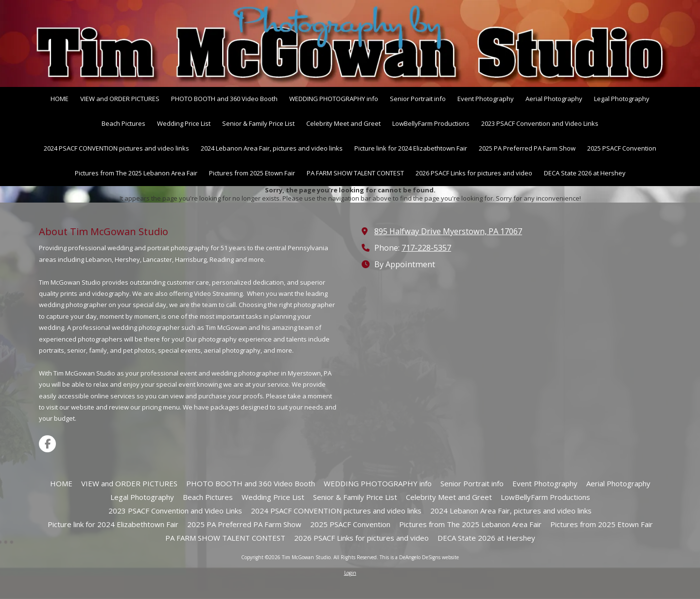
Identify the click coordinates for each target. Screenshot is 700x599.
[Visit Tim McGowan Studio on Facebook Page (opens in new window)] (47, 444)
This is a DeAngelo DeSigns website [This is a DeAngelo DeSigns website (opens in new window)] (419, 557)
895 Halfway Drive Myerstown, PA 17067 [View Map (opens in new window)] (448, 231)
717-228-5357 (426, 248)
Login (350, 573)
